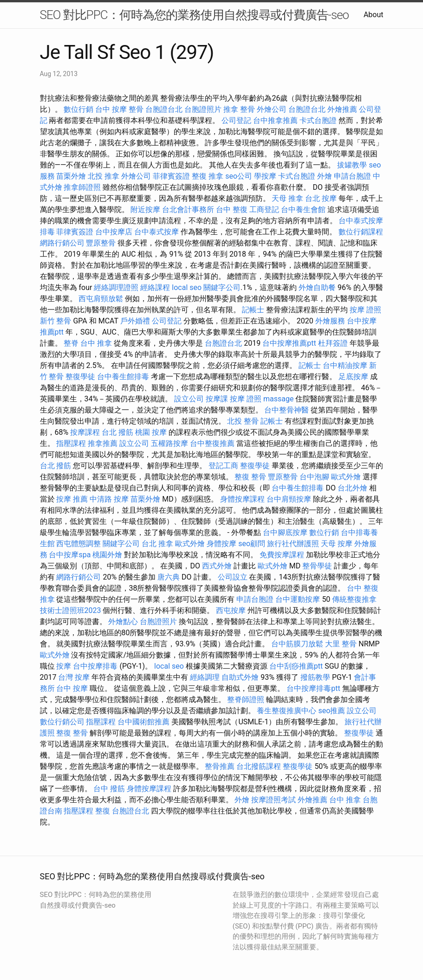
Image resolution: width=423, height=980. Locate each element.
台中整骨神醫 (286, 410)
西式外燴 (217, 566)
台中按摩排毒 (95, 666)
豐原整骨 (101, 243)
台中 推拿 (96, 343)
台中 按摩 (72, 688)
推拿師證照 (82, 187)
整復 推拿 (208, 176)
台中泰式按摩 (156, 232)
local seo (187, 287)
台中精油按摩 (345, 365)
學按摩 (265, 176)
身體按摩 (221, 544)
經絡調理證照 (116, 287)
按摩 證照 (365, 310)
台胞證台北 (164, 109)
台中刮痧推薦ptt (296, 666)
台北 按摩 (321, 198)
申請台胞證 (352, 176)
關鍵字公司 (222, 287)
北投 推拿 (104, 176)
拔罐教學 (352, 165)
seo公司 (239, 176)
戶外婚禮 (135, 321)
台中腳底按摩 (285, 532)
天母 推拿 (287, 198)
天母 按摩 (337, 544)
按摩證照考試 (273, 800)
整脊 (71, 343)
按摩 (64, 666)
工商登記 (264, 210)
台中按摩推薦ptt (289, 343)
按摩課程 (85, 432)
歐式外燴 (346, 477)
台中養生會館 (303, 210)
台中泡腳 (314, 477)
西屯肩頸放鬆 (101, 299)
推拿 (47, 599)
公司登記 (236, 120)
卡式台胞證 (318, 120)
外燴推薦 (342, 109)
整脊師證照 (246, 700)
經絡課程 (155, 287)
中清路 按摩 (109, 499)
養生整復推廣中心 (286, 711)
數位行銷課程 (361, 232)
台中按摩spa (70, 555)
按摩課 (217, 399)
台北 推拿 (157, 544)
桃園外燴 (107, 555)
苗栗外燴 (71, 176)
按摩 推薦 (72, 499)
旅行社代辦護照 (293, 544)
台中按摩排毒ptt (313, 688)
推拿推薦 (103, 443)
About (374, 15)
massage (278, 399)
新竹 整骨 (56, 321)
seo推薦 (332, 711)
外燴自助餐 (317, 287)
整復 (103, 811)
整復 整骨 (250, 477)
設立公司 (189, 399)
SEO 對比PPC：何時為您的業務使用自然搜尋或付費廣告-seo (195, 15)
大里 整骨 (341, 644)
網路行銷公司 (62, 243)
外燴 (325, 176)
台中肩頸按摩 (289, 499)
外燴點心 (123, 622)
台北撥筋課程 (259, 766)
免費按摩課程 (282, 555)
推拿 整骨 (239, 109)
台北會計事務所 (188, 210)
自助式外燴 (240, 677)
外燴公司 (272, 109)
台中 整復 (232, 210)
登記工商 (223, 466)
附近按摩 (145, 210)
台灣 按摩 (74, 677)
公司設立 (233, 577)
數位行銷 (78, 109)
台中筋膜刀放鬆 (297, 644)
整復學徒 (80, 377)
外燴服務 (330, 321)
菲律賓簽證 (171, 176)
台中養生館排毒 (123, 377)
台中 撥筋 (109, 789)
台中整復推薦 (212, 443)
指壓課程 (71, 443)
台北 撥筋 (117, 432)
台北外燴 (352, 488)
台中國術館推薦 (143, 722)
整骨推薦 (220, 766)
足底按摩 (353, 377)
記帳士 (253, 310)
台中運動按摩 (298, 599)
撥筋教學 (315, 677)
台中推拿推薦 (275, 120)
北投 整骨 (243, 421)
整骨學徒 (317, 566)
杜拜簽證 (333, 343)
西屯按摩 (231, 610)
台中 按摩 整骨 (119, 109)
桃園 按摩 (151, 432)
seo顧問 (252, 544)
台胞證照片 (203, 109)
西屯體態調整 (78, 544)
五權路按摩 (169, 443)
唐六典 (169, 577)
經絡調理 (205, 677)
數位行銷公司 (62, 722)
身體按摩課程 (242, 499)
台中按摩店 (114, 232)
